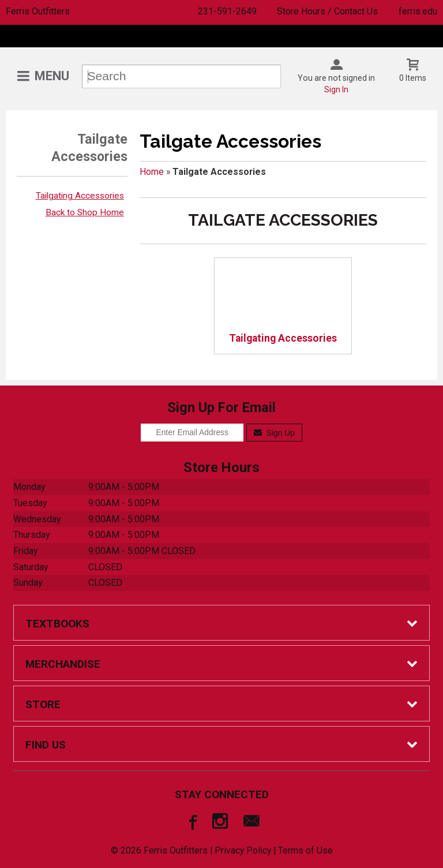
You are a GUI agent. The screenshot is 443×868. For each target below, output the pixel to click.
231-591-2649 (227, 11)
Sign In (336, 89)
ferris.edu (418, 11)
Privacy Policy (243, 850)
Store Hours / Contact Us (327, 11)
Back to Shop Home (85, 212)
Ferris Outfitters (38, 11)
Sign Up (274, 433)
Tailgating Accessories (80, 196)
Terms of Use (305, 850)
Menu (52, 76)
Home (152, 172)
